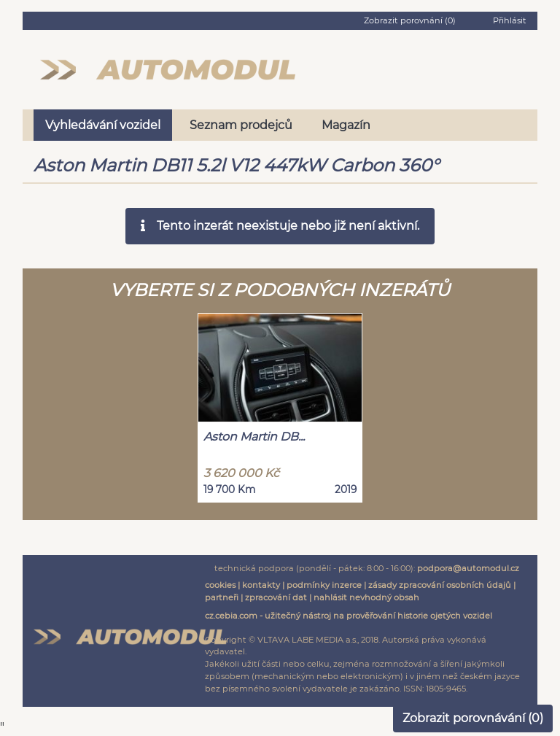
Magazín (346, 125)
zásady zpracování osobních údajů (440, 585)
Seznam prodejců (241, 125)
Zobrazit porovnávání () (473, 718)
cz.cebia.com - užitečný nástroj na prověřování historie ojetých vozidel (349, 616)
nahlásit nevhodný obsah (366, 597)
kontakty (261, 585)
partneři (222, 597)
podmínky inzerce (324, 585)
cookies (220, 585)
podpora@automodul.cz (468, 568)
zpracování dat (276, 597)
